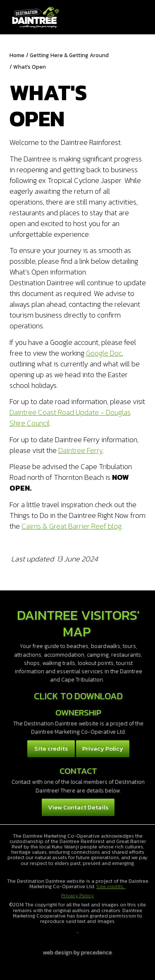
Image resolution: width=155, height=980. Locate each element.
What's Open (30, 67)
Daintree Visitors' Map (78, 623)
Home (17, 55)
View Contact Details (78, 807)
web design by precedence (77, 952)
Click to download (78, 696)
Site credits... (111, 886)
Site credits (51, 748)
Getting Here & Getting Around (69, 55)
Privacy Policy (103, 748)
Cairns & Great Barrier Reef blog (72, 526)
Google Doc (104, 353)
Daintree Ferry (81, 450)
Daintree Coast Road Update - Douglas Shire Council (70, 418)
